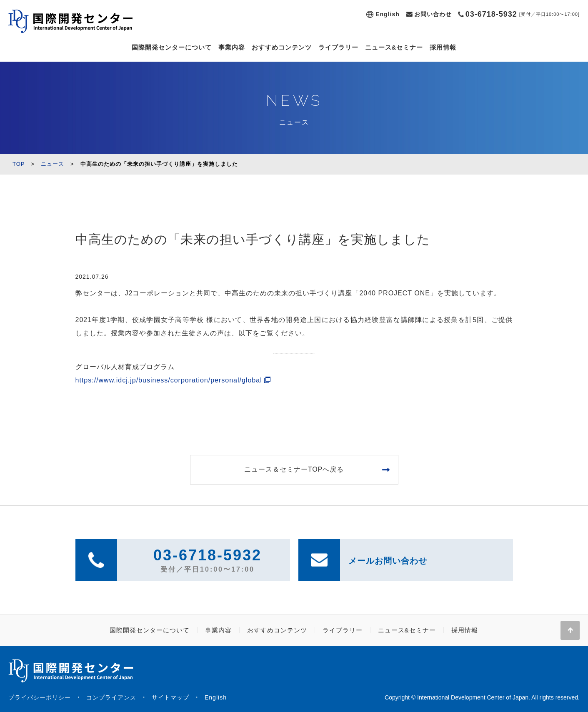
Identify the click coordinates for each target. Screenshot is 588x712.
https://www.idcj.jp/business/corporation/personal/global (169, 380)
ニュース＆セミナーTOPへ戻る (294, 469)
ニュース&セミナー (394, 47)
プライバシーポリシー (40, 697)
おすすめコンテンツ (282, 47)
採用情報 (443, 47)
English (388, 14)
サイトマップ (170, 697)
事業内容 (232, 47)
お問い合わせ (433, 14)
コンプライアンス (111, 697)
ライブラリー (338, 47)
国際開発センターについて (172, 47)
